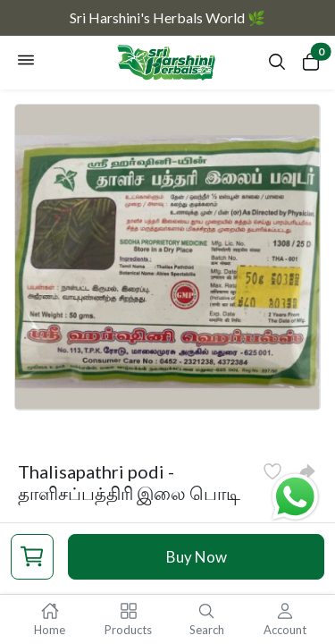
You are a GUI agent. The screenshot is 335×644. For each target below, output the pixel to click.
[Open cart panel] (311, 66)
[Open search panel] (277, 66)
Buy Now (197, 557)
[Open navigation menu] (26, 63)
